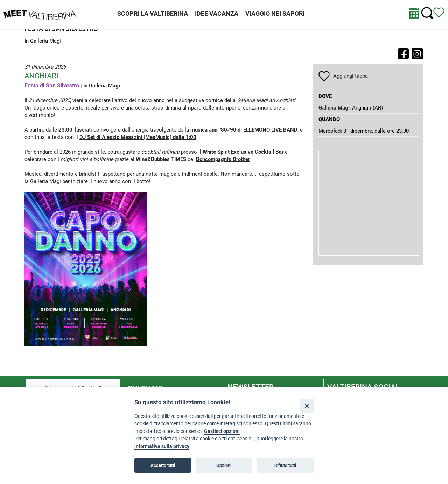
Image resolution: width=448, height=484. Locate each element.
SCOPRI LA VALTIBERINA (153, 13)
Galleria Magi (334, 108)
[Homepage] (40, 14)
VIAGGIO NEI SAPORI (275, 13)
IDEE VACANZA (217, 13)
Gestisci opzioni (222, 431)
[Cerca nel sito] (427, 13)
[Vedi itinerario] (439, 12)
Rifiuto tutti (285, 465)
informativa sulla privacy (162, 446)
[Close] (307, 405)
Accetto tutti (163, 465)
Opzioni (224, 465)
